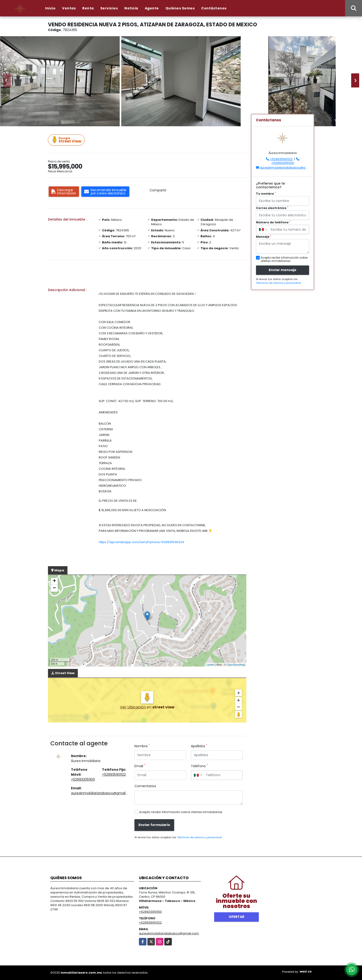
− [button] (54, 588)
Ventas (69, 8)
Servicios (109, 8)
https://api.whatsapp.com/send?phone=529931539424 (141, 542)
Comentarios (145, 786)
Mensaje (264, 237)
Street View (67, 140)
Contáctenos (214, 8)
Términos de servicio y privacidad (199, 837)
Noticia (131, 8)
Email (140, 766)
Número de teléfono (273, 222)
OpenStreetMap (236, 665)
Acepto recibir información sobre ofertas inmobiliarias (181, 812)
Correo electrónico (272, 208)
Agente (152, 8)
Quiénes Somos (180, 8)
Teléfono (199, 766)
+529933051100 (83, 779)
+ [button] (54, 581)
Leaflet (210, 665)
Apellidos (199, 746)
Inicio (50, 8)
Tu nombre (266, 194)
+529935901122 (114, 775)
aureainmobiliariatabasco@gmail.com (102, 793)
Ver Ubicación (133, 707)
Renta (88, 8)
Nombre (142, 746)
